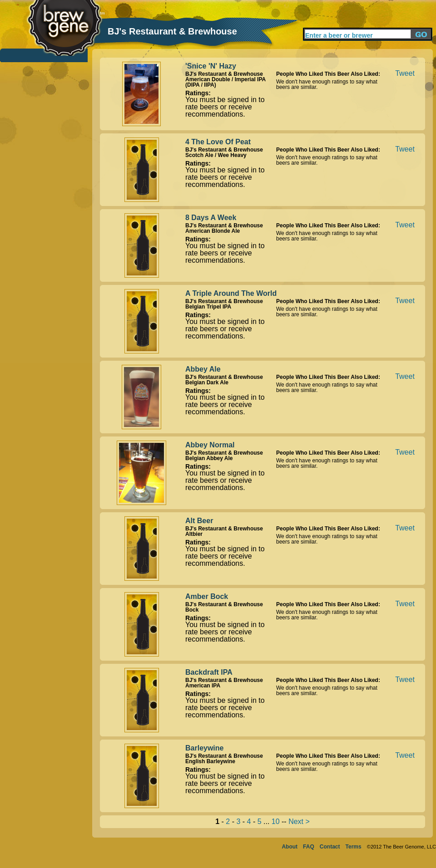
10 (276, 821)
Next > (299, 821)
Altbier (194, 534)
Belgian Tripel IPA (208, 307)
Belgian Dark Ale (207, 383)
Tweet (405, 73)
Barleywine (204, 748)
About (290, 847)
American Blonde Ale (213, 231)
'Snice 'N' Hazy (211, 66)
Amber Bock (207, 596)
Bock (192, 610)
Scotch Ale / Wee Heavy (216, 155)
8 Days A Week (211, 218)
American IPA (203, 686)
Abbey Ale (203, 369)
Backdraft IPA (209, 672)
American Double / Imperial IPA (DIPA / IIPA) (225, 82)
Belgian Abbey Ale (209, 458)
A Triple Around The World (231, 293)
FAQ (309, 847)
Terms (354, 847)
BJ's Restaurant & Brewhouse (224, 74)
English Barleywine (210, 761)
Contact (330, 847)
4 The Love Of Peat (218, 142)
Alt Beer (199, 521)
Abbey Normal (210, 445)
